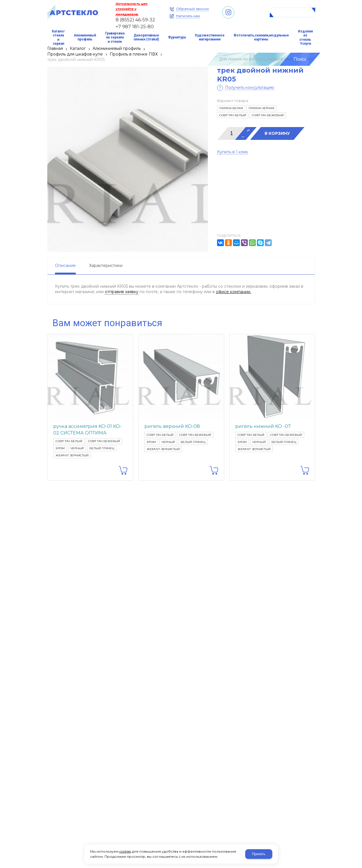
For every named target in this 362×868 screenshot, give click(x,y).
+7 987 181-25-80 (135, 27)
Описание (65, 265)
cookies (125, 851)
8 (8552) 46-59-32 (135, 20)
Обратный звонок (193, 9)
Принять (259, 854)
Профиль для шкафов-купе (75, 54)
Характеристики (106, 265)
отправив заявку (122, 292)
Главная (55, 48)
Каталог (78, 48)
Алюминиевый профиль (117, 48)
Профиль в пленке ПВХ (134, 54)
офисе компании (234, 292)
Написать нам (188, 16)
